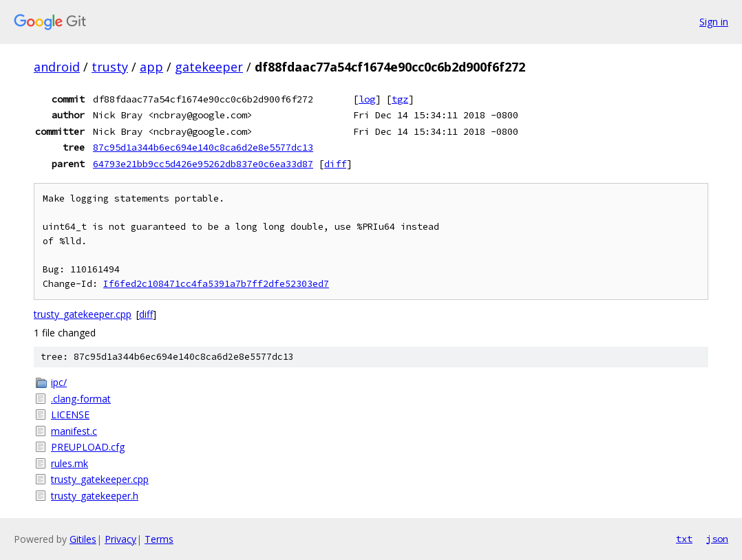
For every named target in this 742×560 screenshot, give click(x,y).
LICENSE (70, 414)
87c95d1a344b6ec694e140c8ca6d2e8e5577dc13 (203, 147)
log (367, 99)
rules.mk (70, 463)
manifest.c (74, 431)
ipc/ (59, 382)
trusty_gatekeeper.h (95, 496)
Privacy (120, 539)
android (57, 67)
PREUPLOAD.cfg (88, 447)
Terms (159, 539)
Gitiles (83, 539)
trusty (110, 67)
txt (684, 539)
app (151, 67)
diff (335, 164)
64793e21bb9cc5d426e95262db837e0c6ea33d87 (203, 164)
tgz (400, 99)
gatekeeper (209, 67)
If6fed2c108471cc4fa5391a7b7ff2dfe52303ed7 (216, 284)
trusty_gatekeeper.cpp (83, 314)
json (717, 539)
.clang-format (81, 399)
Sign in (714, 22)
